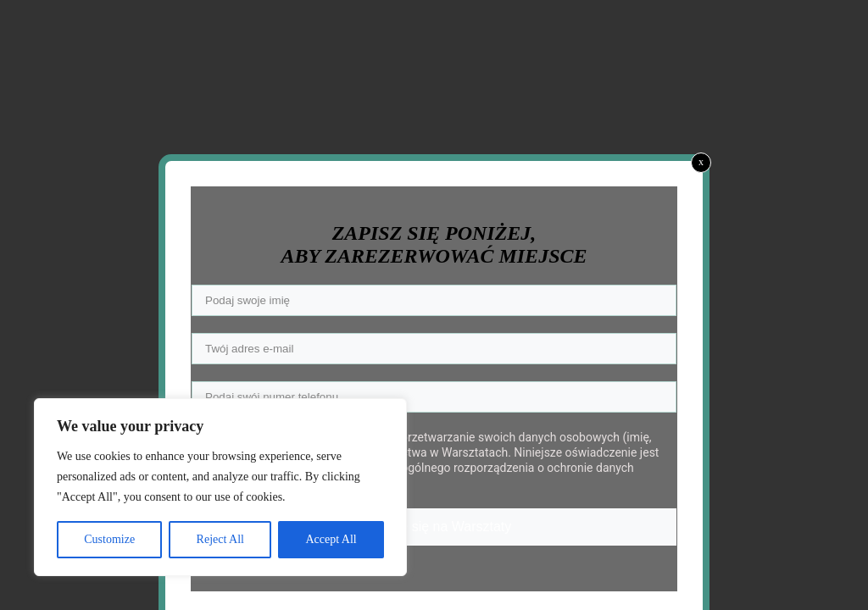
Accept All (331, 539)
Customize (109, 539)
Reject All (220, 539)
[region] (220, 487)
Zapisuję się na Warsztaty (434, 527)
